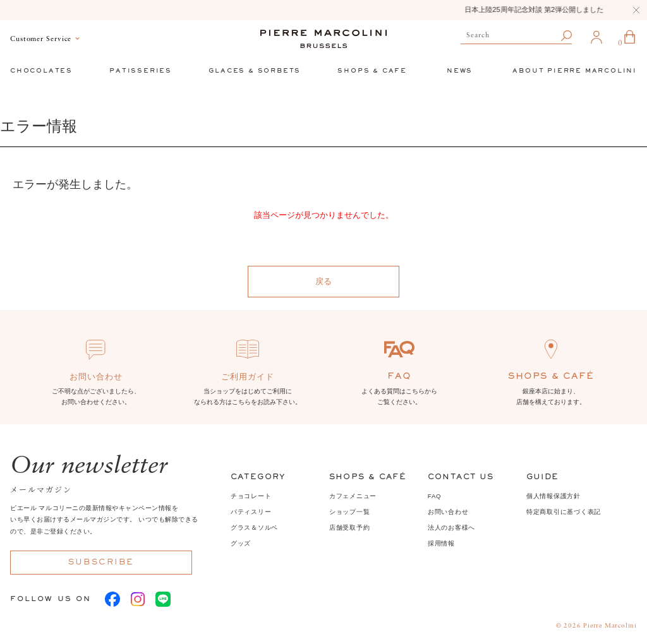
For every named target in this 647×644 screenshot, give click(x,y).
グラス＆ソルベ (254, 528)
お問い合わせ (448, 512)
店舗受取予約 (350, 528)
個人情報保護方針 (553, 496)
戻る (323, 281)
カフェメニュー (353, 496)
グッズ (241, 543)
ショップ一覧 (350, 512)
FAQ (435, 496)
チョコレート (251, 496)
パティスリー (251, 512)
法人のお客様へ (451, 528)
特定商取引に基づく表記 (564, 512)
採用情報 (441, 543)
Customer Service (41, 39)
